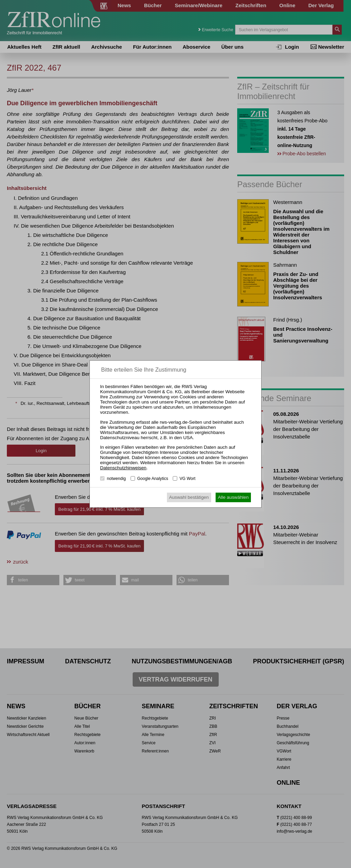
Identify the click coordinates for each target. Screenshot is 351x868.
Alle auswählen (233, 497)
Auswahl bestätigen (189, 497)
